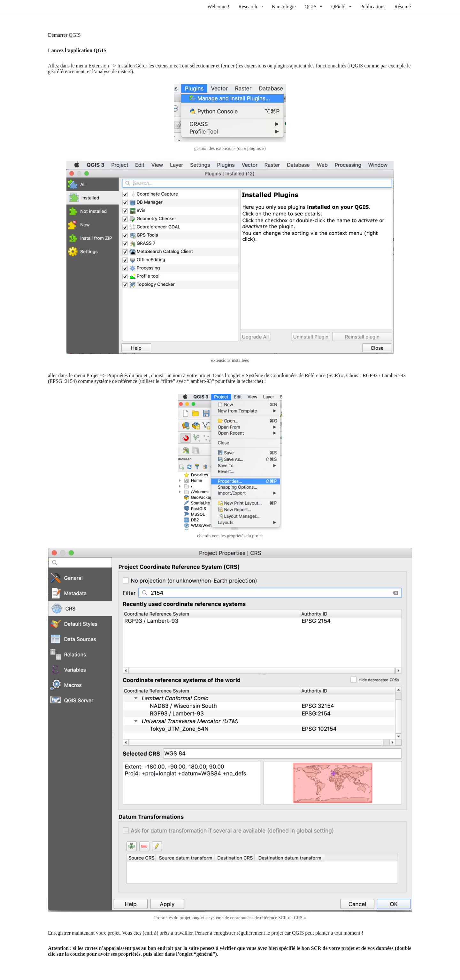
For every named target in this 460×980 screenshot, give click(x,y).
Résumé (402, 7)
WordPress (100, 973)
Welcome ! (218, 7)
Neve (53, 973)
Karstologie (284, 7)
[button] (261, 7)
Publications (373, 7)
